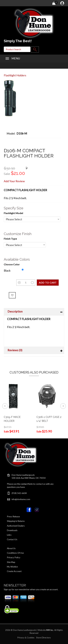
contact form (27, 484)
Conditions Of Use (15, 553)
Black (7, 270)
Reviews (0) (15, 350)
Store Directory (43, 638)
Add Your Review (14, 181)
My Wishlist (12, 567)
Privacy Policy (14, 557)
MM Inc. (50, 630)
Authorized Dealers (16, 526)
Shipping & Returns (16, 521)
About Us (11, 548)
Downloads (12, 530)
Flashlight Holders (15, 75)
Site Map (11, 562)
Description (15, 311)
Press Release (13, 517)
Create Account (14, 571)
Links (9, 535)
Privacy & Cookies (26, 638)
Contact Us (12, 539)
